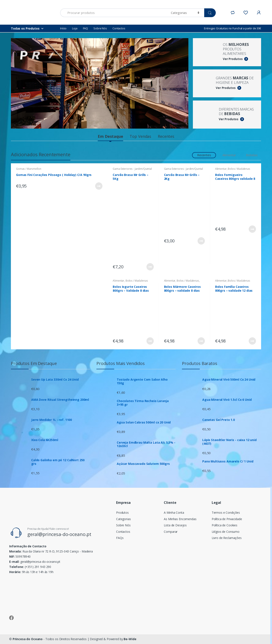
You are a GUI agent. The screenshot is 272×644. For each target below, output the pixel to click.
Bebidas (252, 155)
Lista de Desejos (175, 525)
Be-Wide (130, 639)
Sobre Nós (100, 28)
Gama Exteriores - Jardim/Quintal (132, 169)
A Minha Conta (174, 513)
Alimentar (229, 155)
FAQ (86, 28)
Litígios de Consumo (226, 532)
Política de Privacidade (227, 519)
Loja (75, 28)
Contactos (119, 28)
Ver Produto (99, 186)
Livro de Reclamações (227, 538)
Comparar (171, 532)
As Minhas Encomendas (180, 519)
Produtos (122, 513)
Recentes (166, 136)
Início (63, 28)
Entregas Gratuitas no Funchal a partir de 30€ (233, 28)
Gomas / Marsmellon (29, 169)
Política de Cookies (225, 525)
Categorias (123, 519)
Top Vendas (140, 136)
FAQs (120, 538)
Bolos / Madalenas (239, 169)
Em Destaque (110, 136)
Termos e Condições (226, 513)
